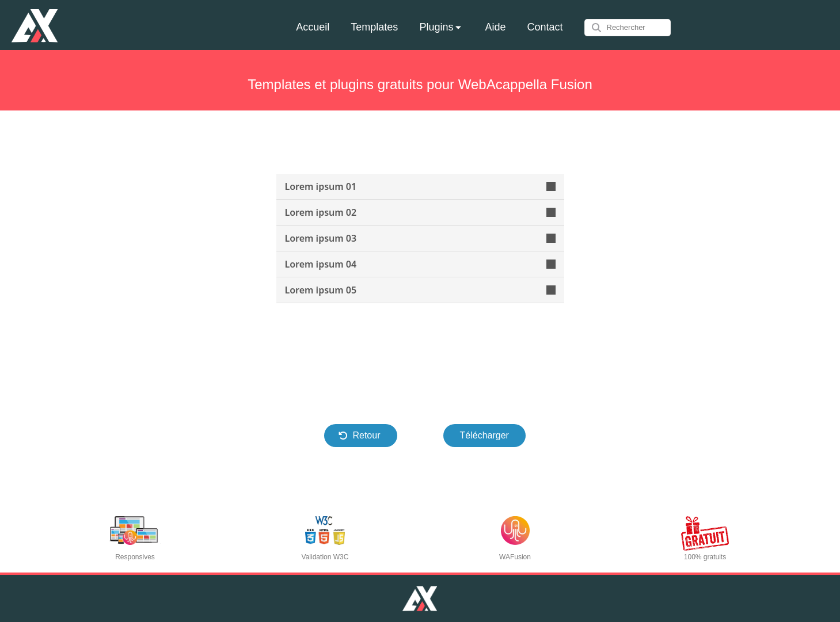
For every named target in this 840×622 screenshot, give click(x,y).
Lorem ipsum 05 (420, 290)
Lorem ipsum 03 (420, 238)
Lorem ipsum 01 (420, 186)
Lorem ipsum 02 (420, 212)
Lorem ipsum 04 (420, 264)
